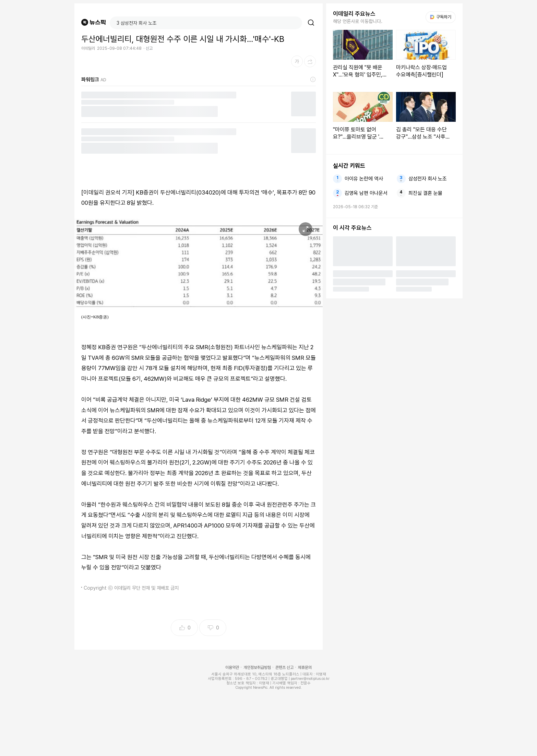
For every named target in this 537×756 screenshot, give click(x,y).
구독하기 (441, 17)
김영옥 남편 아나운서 (366, 193)
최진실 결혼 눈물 (425, 193)
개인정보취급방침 (257, 668)
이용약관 (232, 668)
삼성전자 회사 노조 (428, 179)
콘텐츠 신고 (284, 668)
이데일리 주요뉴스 (354, 14)
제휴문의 (305, 668)
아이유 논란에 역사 (364, 179)
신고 (149, 48)
